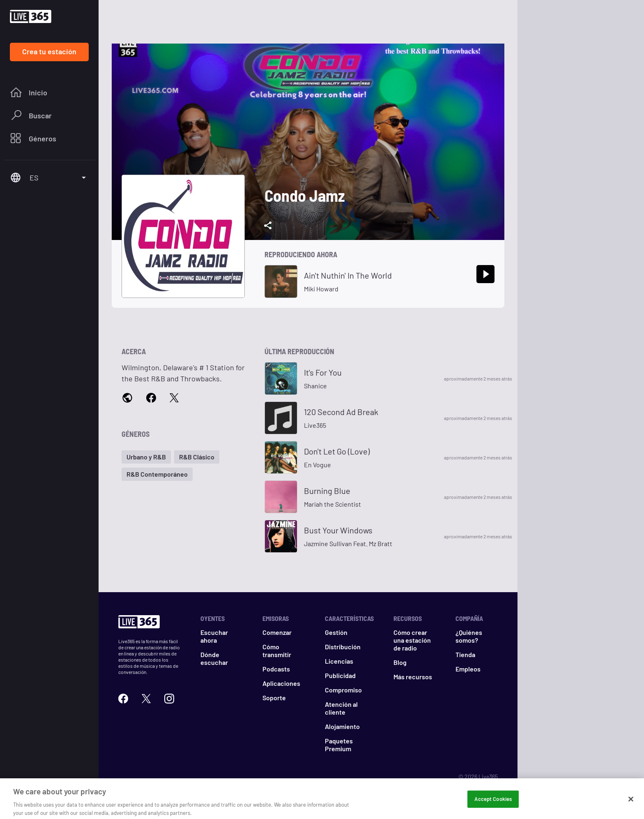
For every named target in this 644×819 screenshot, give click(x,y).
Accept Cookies (493, 804)
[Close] (631, 805)
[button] (146, 457)
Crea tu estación (49, 51)
